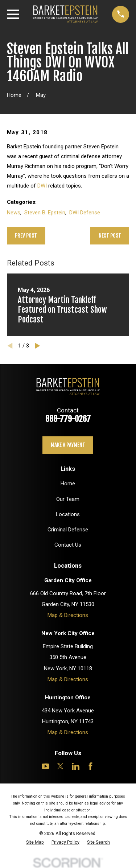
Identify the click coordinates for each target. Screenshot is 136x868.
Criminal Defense (68, 530)
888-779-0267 (68, 419)
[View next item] (38, 346)
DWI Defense (85, 213)
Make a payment (68, 445)
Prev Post (26, 236)
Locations (68, 514)
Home (68, 484)
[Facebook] (90, 766)
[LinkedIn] (76, 766)
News (14, 213)
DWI (42, 186)
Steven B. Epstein (45, 213)
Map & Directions (68, 615)
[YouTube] (46, 766)
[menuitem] (35, 842)
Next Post (110, 236)
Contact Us (68, 545)
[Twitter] (60, 766)
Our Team (68, 499)
